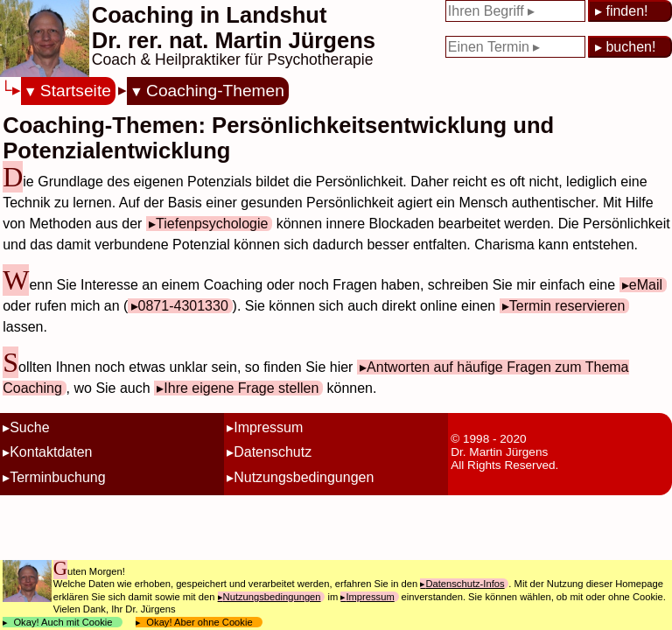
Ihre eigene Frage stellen (241, 388)
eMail (646, 285)
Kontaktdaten (51, 452)
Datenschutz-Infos (465, 584)
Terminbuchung (57, 477)
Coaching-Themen (215, 91)
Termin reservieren (567, 306)
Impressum (268, 427)
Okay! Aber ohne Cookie (199, 622)
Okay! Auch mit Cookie (63, 622)
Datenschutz (273, 452)
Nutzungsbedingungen (304, 477)
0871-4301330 (183, 306)
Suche (29, 427)
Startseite (76, 91)
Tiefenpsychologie (212, 224)
